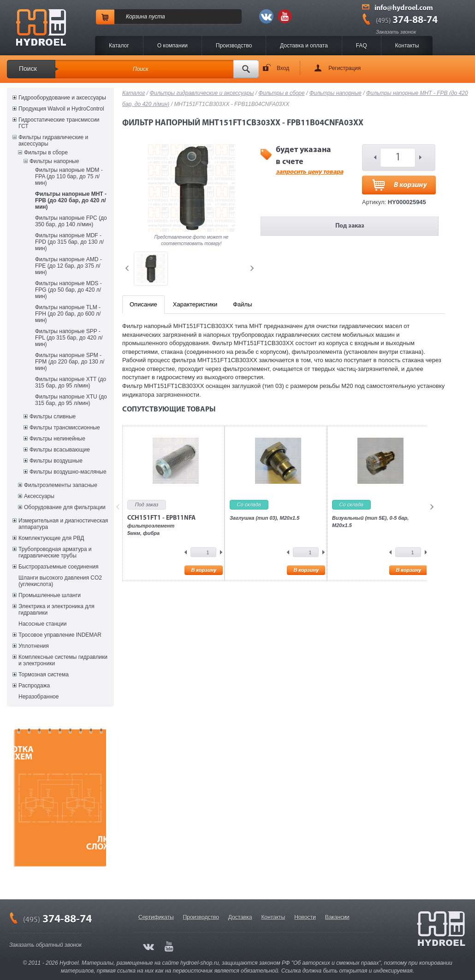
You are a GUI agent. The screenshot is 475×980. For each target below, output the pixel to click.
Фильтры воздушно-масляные (68, 472)
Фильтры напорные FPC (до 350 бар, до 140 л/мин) (71, 221)
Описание (143, 304)
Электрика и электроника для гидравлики (56, 610)
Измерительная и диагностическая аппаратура (63, 524)
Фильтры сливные (53, 417)
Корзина (137, 17)
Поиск (28, 69)
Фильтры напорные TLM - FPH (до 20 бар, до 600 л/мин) (68, 314)
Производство (234, 46)
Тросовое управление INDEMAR (60, 635)
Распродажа (34, 686)
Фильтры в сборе (46, 153)
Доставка (240, 917)
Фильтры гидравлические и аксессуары (53, 141)
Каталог (119, 46)
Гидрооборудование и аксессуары (62, 98)
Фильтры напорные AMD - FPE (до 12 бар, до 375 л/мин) (68, 266)
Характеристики (195, 304)
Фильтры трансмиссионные (65, 428)
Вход (283, 68)
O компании (172, 46)
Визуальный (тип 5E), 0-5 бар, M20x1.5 (370, 522)
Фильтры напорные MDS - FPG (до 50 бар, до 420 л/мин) (68, 290)
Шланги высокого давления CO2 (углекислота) (60, 581)
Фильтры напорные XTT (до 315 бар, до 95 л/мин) (71, 382)
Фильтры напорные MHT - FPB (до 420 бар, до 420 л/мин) (71, 200)
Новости (305, 917)
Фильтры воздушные (56, 461)
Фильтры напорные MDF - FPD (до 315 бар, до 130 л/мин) (69, 242)
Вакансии (337, 917)
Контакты (407, 46)
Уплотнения (34, 646)
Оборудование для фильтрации (65, 507)
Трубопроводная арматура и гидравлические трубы (55, 552)
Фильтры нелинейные (57, 439)
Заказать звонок (396, 32)
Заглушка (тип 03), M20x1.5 (264, 518)
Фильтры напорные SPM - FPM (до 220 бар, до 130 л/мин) (70, 362)
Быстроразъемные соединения (59, 567)
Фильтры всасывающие (60, 450)
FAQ (362, 46)
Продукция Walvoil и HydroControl (61, 109)
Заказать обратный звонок (45, 945)
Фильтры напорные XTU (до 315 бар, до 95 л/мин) (71, 400)
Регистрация (344, 68)
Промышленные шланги (50, 595)
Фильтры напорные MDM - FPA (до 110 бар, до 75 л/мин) (69, 176)
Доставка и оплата (304, 46)
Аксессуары (39, 496)
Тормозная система (44, 675)
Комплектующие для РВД (51, 538)
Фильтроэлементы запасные (61, 485)
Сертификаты (156, 917)
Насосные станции (42, 624)
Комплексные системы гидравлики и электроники (63, 660)
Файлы (242, 304)
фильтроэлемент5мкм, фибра (161, 525)
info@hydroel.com (404, 8)
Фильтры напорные (54, 161)
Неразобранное (39, 697)
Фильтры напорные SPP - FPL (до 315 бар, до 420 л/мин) (69, 338)
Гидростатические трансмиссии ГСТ (59, 123)
